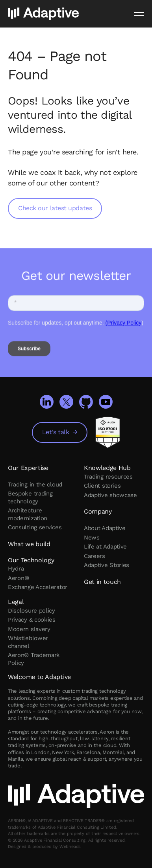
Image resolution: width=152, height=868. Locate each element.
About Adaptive (105, 528)
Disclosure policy (32, 611)
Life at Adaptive (105, 547)
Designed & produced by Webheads (44, 847)
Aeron (18, 578)
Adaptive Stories (107, 565)
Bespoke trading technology (30, 497)
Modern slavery (29, 629)
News (92, 538)
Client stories (102, 486)
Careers (95, 556)
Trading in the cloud (35, 484)
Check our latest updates (55, 208)
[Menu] (139, 14)
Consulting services (35, 527)
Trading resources (108, 477)
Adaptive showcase (110, 495)
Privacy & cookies (32, 620)
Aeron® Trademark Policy (34, 659)
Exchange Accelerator (38, 587)
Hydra (16, 569)
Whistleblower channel (28, 642)
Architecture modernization (28, 514)
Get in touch (102, 582)
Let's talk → (60, 432)
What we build (29, 544)
